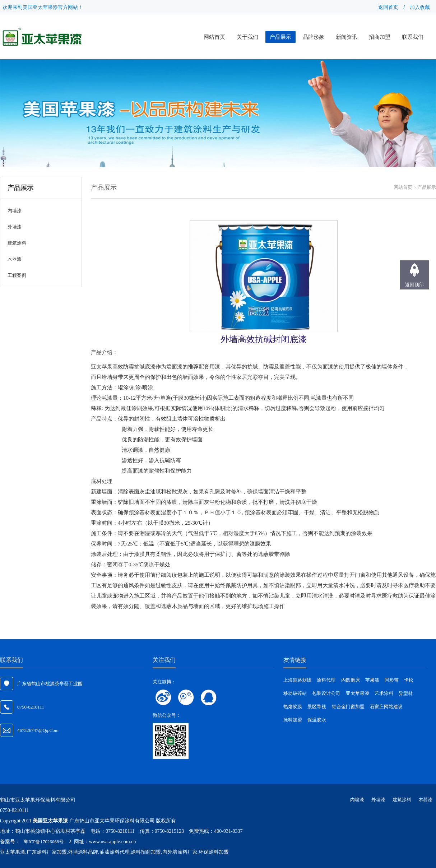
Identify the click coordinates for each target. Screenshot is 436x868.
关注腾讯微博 (186, 697)
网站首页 (214, 37)
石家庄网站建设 (386, 707)
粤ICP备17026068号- (45, 842)
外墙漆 (378, 800)
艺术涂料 (384, 693)
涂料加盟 (293, 720)
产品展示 (280, 37)
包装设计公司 (326, 693)
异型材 (406, 693)
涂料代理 (326, 680)
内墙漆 (357, 800)
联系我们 (413, 37)
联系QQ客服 (209, 697)
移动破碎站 (295, 693)
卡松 (409, 680)
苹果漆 (372, 680)
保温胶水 (317, 720)
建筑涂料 (402, 800)
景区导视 (317, 707)
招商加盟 (380, 37)
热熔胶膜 (293, 707)
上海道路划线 (297, 680)
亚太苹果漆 (358, 693)
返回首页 (388, 7)
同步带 (392, 680)
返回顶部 (414, 285)
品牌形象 (314, 37)
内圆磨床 (351, 680)
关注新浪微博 (163, 697)
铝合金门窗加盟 (348, 707)
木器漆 (425, 800)
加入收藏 (420, 7)
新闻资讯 (347, 37)
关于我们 (247, 37)
